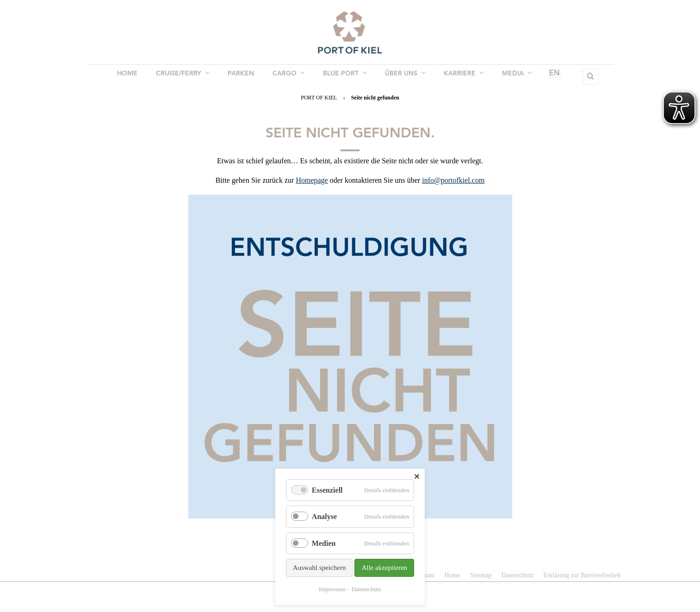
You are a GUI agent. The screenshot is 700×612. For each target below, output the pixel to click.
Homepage (312, 180)
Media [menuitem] (510, 76)
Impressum (332, 589)
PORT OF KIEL (319, 98)
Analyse (324, 516)
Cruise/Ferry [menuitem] (187, 76)
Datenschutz (366, 589)
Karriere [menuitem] (459, 76)
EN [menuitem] (541, 77)
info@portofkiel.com (453, 180)
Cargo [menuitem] (289, 76)
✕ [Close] (417, 477)
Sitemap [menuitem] (481, 575)
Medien (324, 543)
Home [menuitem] (134, 77)
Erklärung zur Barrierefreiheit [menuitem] (582, 575)
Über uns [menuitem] (402, 76)
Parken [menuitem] (244, 77)
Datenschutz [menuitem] (517, 575)
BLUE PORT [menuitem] (344, 76)
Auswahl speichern (319, 568)
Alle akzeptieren (384, 568)
